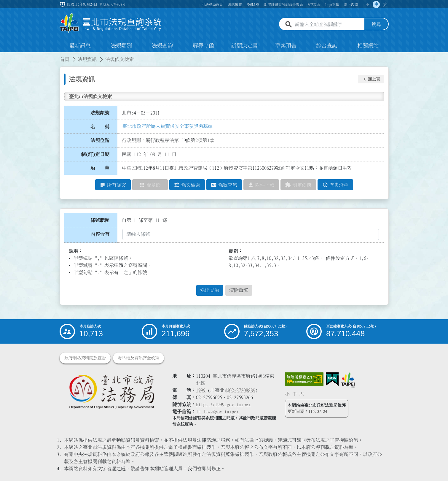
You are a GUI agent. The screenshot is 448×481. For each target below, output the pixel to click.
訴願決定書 (245, 46)
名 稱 (100, 127)
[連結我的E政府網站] (332, 379)
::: (4, 56)
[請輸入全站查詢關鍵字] (329, 25)
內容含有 (100, 234)
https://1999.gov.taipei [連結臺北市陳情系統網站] (223, 404)
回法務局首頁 (212, 4)
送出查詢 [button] (210, 290)
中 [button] (376, 4)
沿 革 (100, 168)
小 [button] (367, 4)
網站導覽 (235, 4)
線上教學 (351, 4)
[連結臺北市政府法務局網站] (111, 392)
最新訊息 (80, 46)
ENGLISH (253, 4)
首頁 (65, 59)
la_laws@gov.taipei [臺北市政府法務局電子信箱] (217, 412)
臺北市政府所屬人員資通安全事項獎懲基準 (168, 126)
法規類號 (100, 113)
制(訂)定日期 (95, 154)
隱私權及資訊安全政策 (138, 358)
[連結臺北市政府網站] (348, 380)
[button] (371, 79)
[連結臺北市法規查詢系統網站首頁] (111, 23)
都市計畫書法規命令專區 (283, 4)
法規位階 (100, 140)
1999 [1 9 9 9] (201, 390)
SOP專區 (314, 4)
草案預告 (286, 46)
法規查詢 (162, 46)
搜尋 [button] (376, 25)
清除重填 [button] (239, 290)
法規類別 (121, 46)
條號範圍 (100, 220)
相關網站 (368, 46)
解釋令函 (203, 46)
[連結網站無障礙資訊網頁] (304, 379)
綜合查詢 (327, 46)
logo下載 (332, 4)
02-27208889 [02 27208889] (242, 390)
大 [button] (385, 4)
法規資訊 (87, 59)
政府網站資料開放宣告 (85, 358)
